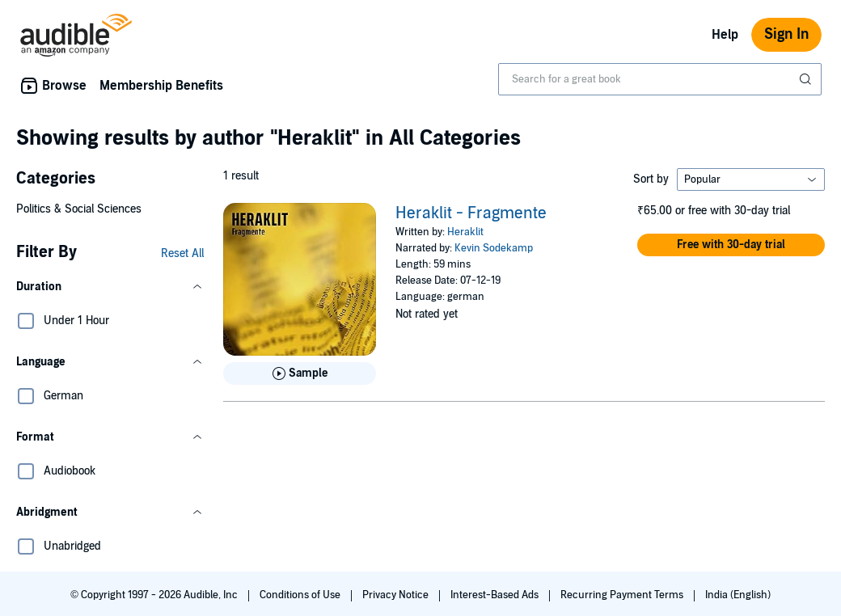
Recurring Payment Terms (623, 595)
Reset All (182, 253)
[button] (110, 287)
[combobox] (660, 79)
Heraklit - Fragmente (471, 213)
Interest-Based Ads (496, 595)
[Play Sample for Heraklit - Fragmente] (300, 373)
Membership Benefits (161, 86)
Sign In (786, 34)
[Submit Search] (807, 79)
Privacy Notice (397, 595)
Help (725, 35)
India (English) (738, 595)
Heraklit (465, 232)
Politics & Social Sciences (79, 209)
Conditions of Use (301, 595)
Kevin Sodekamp (494, 248)
